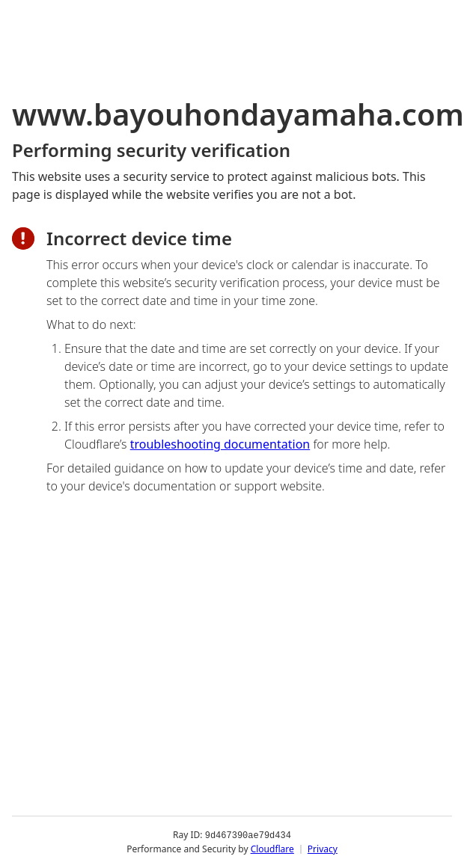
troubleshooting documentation (220, 444)
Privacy (323, 849)
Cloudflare (272, 849)
